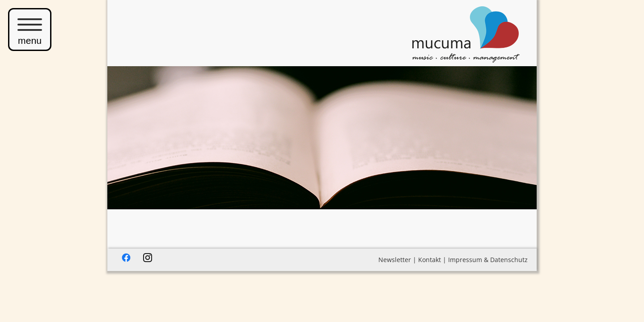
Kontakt (430, 260)
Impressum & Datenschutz (488, 260)
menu (30, 29)
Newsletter (395, 260)
